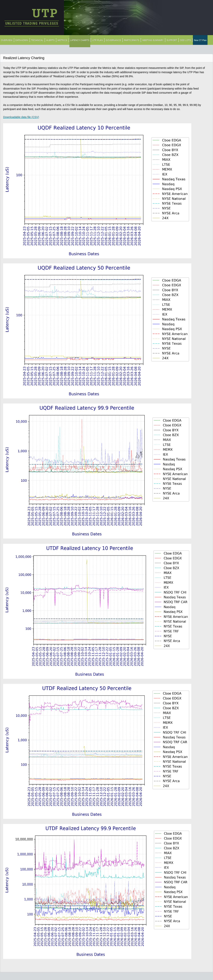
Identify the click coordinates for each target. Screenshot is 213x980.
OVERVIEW (7, 40)
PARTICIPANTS (132, 40)
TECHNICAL (37, 40)
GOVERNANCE (113, 40)
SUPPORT (172, 40)
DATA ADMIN (22, 40)
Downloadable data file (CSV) (21, 117)
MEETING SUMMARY (153, 40)
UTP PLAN (98, 40)
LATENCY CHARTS (80, 40)
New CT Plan (200, 40)
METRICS (63, 40)
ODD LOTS (185, 40)
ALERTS (51, 40)
